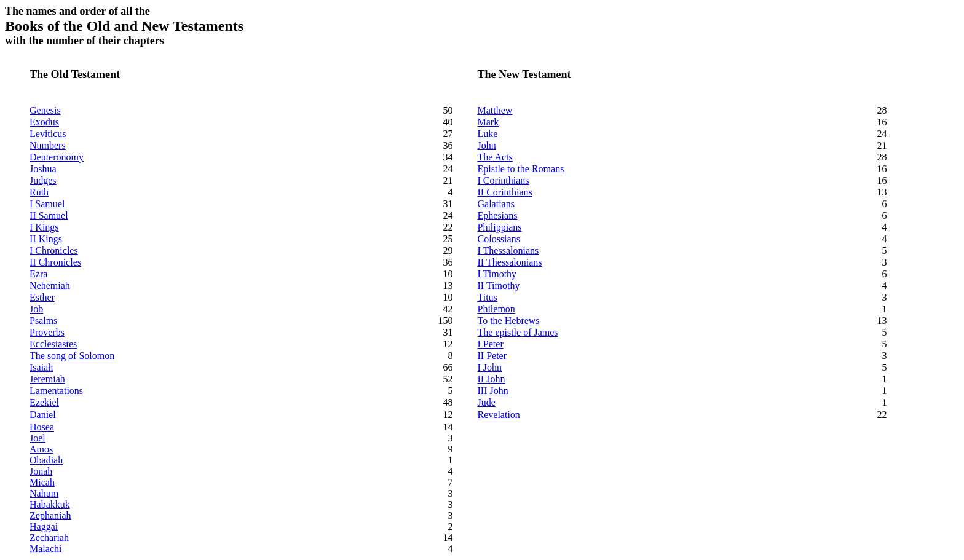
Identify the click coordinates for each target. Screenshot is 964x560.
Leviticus (48, 134)
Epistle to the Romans (521, 169)
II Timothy (499, 286)
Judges (43, 180)
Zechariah (49, 538)
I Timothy (497, 274)
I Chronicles (54, 250)
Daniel (43, 415)
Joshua (43, 169)
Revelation (499, 415)
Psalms (43, 321)
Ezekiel (44, 402)
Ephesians (498, 215)
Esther (42, 297)
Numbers (48, 145)
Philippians (500, 227)
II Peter (492, 356)
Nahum (44, 493)
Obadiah (46, 460)
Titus (488, 297)
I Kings (44, 227)
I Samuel (47, 204)
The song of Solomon (72, 356)
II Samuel (49, 215)
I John (490, 367)
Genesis (45, 110)
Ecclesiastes (53, 344)
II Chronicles (55, 262)
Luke (488, 134)
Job (36, 309)
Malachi (45, 549)
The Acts (495, 157)
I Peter (491, 344)
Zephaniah (50, 515)
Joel (38, 438)
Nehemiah (50, 286)
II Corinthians (505, 192)
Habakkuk (50, 504)
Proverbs (47, 332)
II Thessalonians (510, 262)
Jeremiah (47, 379)
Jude (487, 402)
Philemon (496, 309)
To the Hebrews (509, 321)
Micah (42, 482)
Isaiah (41, 367)
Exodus (44, 122)
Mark (488, 122)
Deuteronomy (57, 157)
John (487, 145)
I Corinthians (504, 180)
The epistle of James (518, 332)
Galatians (496, 204)
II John (492, 379)
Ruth (39, 192)
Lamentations (56, 391)
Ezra (38, 274)
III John (493, 391)
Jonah (41, 471)
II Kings (46, 239)
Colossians (499, 239)
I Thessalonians (508, 250)
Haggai (44, 526)
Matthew (495, 110)
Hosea (42, 427)
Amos (41, 449)
